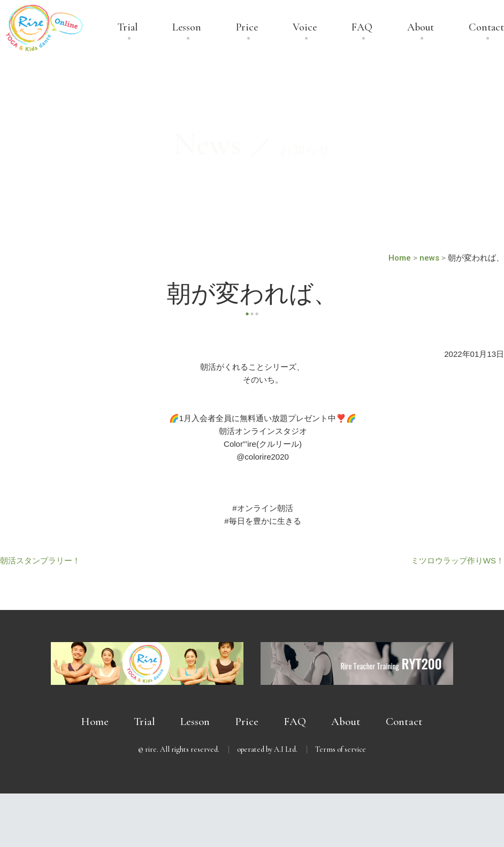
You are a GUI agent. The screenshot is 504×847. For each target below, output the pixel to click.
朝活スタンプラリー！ (40, 560)
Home (95, 722)
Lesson (187, 28)
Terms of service (341, 749)
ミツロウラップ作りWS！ (457, 560)
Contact (486, 28)
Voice (305, 28)
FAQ (362, 28)
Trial (128, 28)
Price (247, 28)
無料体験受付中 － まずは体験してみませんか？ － (252, 820)
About (421, 28)
